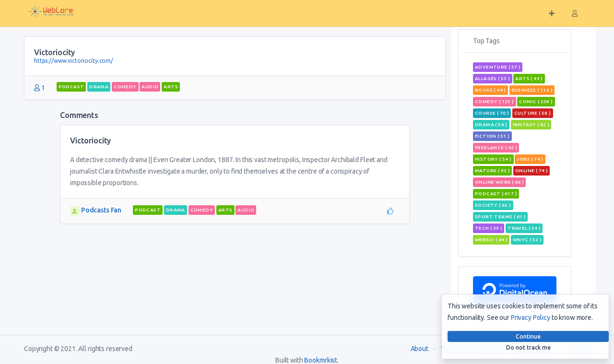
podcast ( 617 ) (496, 194)
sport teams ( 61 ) (500, 217)
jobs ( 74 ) (530, 159)
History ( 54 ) (493, 159)
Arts (171, 87)
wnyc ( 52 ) (527, 240)
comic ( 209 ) (536, 101)
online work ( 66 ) (499, 182)
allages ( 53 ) (493, 78)
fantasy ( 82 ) (531, 124)
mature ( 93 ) (492, 170)
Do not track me (528, 347)
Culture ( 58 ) (533, 113)
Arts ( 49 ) (529, 78)
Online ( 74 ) (531, 170)
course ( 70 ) (492, 113)
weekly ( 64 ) (491, 240)
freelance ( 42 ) (496, 147)
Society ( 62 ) (493, 205)
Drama (99, 87)
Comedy (125, 87)
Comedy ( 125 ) (495, 101)
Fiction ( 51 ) (492, 136)
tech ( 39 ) (489, 228)
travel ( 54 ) (524, 228)
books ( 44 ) (490, 90)
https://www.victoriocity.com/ (74, 61)
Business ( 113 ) (532, 90)
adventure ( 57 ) (498, 67)
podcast (71, 87)
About (419, 349)
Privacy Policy (531, 317)
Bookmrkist (321, 360)
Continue (528, 336)
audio (150, 87)
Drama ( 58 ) (491, 124)
